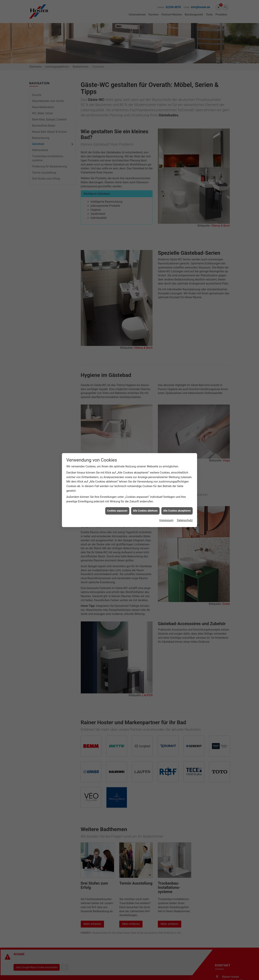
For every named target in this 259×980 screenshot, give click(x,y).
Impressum (166, 520)
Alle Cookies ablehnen (145, 511)
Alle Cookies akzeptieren (177, 511)
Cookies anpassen (117, 511)
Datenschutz (185, 520)
